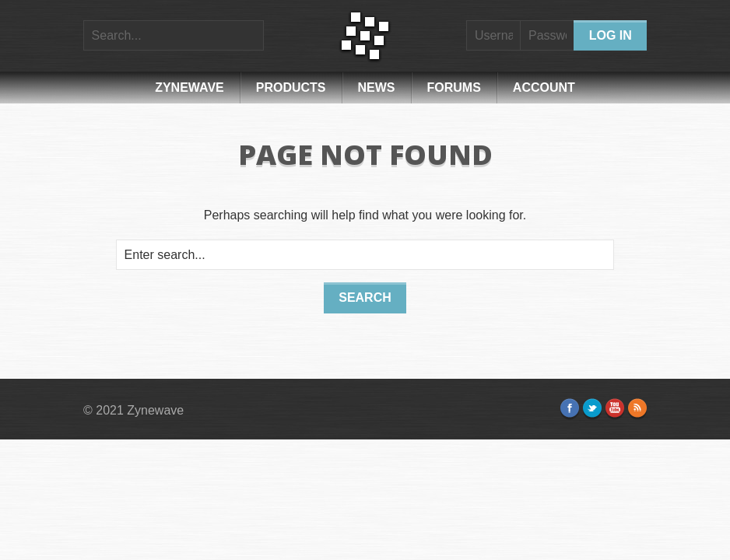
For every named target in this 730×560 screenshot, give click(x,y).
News (377, 87)
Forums (454, 87)
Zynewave (190, 87)
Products (291, 87)
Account (544, 87)
